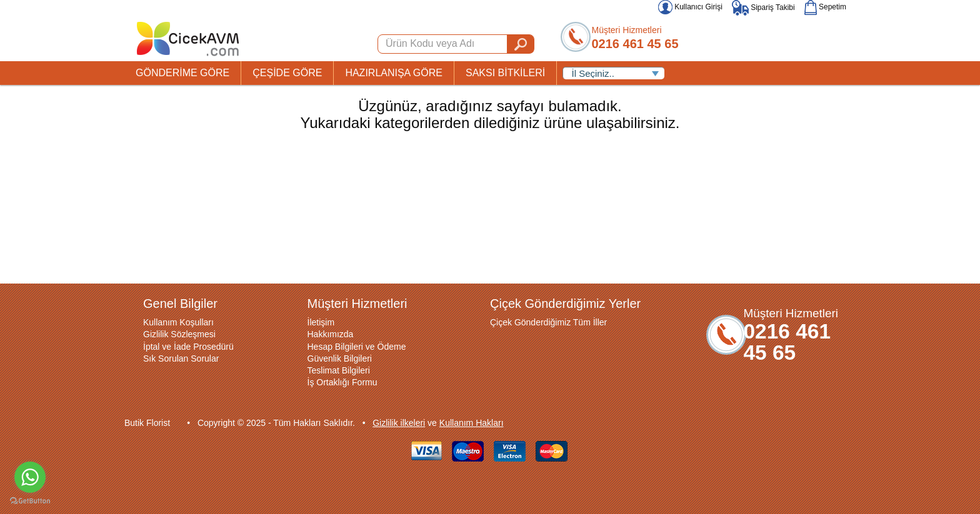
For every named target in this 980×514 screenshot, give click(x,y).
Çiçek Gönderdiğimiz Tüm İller (548, 322)
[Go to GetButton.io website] (30, 501)
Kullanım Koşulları (178, 322)
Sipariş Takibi (763, 7)
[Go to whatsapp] (30, 477)
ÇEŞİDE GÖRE (287, 73)
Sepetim (825, 7)
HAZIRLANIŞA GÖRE (394, 73)
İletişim (321, 322)
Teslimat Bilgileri (339, 370)
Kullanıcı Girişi (690, 7)
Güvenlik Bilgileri (340, 358)
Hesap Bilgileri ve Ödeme (357, 347)
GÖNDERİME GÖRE (182, 73)
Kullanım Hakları (472, 423)
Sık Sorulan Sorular (181, 358)
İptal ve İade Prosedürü (188, 347)
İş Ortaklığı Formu (342, 382)
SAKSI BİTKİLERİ (505, 73)
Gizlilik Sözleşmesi (179, 334)
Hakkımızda (331, 334)
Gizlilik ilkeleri (399, 423)
